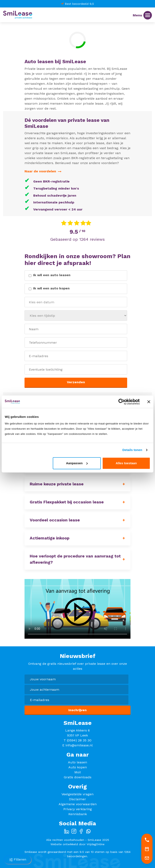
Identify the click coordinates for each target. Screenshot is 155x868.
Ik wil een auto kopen (51, 288)
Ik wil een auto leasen (52, 275)
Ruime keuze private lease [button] (57, 484)
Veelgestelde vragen (77, 794)
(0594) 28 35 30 (79, 740)
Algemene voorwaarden (78, 804)
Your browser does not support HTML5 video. (77, 609)
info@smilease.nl (79, 745)
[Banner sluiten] (149, 402)
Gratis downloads (78, 777)
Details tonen (132, 450)
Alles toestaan (126, 463)
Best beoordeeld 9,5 (79, 4)
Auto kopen (78, 767)
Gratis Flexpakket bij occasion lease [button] (67, 502)
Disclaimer (77, 799)
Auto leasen (77, 762)
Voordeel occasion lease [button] (55, 520)
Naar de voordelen (43, 171)
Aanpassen (77, 463)
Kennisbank (78, 814)
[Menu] (148, 15)
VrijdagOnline (96, 844)
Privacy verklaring (78, 809)
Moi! (78, 772)
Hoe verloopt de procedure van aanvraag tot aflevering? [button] (75, 559)
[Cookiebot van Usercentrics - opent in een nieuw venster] (121, 402)
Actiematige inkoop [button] (50, 538)
